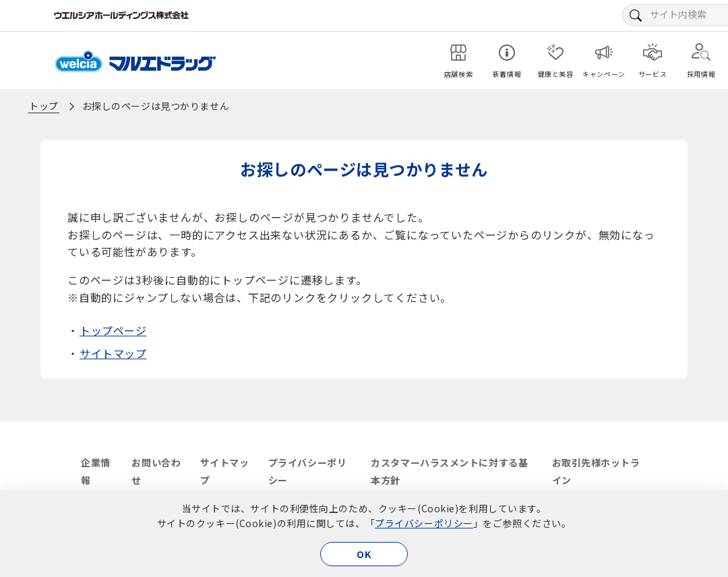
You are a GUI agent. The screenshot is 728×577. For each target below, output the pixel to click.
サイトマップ (113, 353)
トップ (44, 106)
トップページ (113, 330)
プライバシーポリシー (424, 523)
